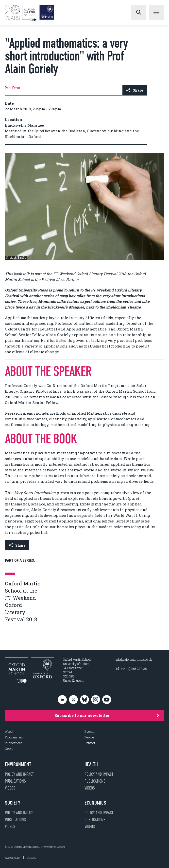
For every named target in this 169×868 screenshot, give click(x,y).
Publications (14, 743)
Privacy (32, 858)
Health (91, 764)
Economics (95, 803)
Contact (90, 743)
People (89, 737)
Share (135, 90)
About (9, 732)
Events (89, 732)
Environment (18, 764)
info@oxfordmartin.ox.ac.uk (134, 659)
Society (13, 803)
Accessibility (13, 858)
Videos (10, 788)
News (9, 749)
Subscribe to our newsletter (107, 715)
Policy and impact (19, 774)
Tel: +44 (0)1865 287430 (131, 669)
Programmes (14, 737)
